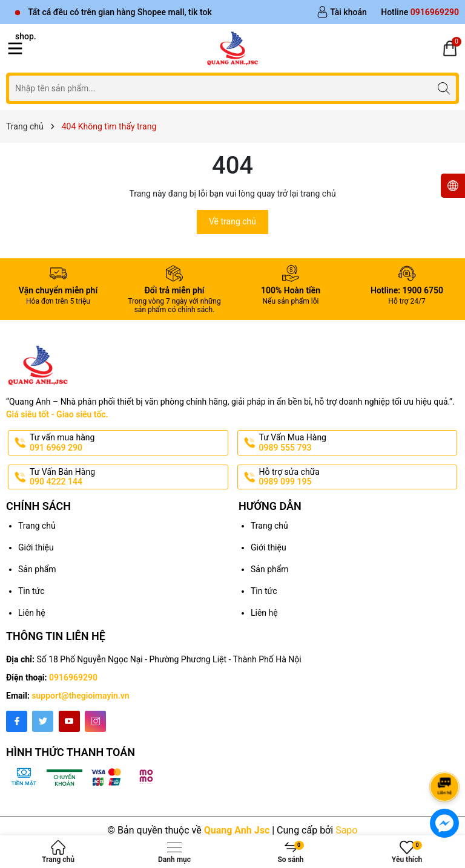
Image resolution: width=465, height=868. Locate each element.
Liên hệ (32, 613)
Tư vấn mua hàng (128, 443)
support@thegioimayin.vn (80, 696)
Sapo (346, 830)
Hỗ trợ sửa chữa (357, 477)
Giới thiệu (36, 547)
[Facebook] (17, 721)
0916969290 (73, 677)
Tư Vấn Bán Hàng (128, 477)
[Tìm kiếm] (444, 88)
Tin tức (31, 591)
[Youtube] (69, 721)
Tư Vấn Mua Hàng (357, 443)
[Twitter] (43, 721)
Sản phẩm (37, 569)
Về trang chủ (232, 221)
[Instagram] (95, 721)
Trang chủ (37, 526)
